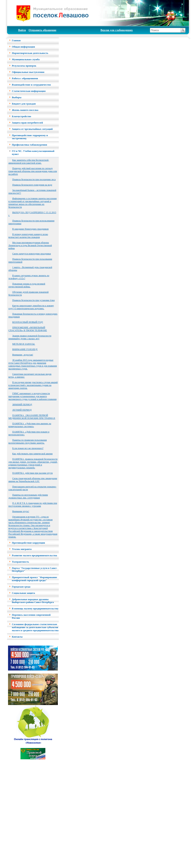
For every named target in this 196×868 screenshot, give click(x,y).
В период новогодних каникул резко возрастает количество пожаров (28, 236)
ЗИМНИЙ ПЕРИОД (22, 405)
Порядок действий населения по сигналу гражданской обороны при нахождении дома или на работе (33, 171)
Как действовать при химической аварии (32, 454)
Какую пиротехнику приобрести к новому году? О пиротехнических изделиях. (31, 307)
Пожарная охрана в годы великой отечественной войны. (27, 285)
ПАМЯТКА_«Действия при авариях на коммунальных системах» (30, 425)
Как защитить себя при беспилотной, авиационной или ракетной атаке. (29, 162)
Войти (22, 30)
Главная (16, 40)
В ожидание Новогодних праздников (30, 229)
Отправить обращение (42, 30)
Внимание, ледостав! (23, 355)
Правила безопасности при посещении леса (34, 179)
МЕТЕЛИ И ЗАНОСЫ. (24, 344)
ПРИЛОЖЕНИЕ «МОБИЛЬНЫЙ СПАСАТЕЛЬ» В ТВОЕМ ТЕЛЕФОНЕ (28, 329)
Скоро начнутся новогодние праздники (32, 254)
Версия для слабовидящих (117, 30)
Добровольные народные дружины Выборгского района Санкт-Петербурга (33, 601)
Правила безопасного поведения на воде (32, 185)
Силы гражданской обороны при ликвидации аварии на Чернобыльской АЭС (33, 480)
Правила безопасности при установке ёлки (33, 300)
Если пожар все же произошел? (28, 448)
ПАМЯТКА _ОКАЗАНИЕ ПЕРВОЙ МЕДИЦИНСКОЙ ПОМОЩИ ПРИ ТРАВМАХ (32, 417)
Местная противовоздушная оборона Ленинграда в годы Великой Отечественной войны (30, 245)
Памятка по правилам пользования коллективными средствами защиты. (28, 441)
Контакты (17, 637)
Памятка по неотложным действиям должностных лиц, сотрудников (28, 496)
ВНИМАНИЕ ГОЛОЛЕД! (25, 349)
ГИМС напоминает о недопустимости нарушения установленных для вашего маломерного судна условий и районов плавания (32, 396)
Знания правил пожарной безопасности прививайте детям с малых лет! (30, 337)
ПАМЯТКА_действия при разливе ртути (32, 473)
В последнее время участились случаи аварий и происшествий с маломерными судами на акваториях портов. (33, 385)
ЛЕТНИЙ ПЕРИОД (22, 410)
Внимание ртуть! (21, 511)
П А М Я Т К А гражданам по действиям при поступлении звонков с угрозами (33, 505)
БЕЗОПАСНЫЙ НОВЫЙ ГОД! (28, 322)
